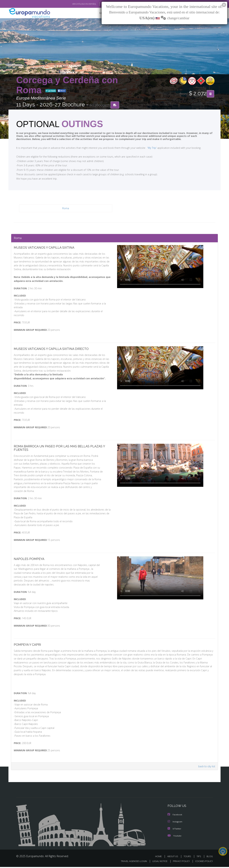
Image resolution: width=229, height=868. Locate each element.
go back (51, 91)
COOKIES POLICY (203, 862)
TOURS (188, 857)
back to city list (206, 768)
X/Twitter (175, 830)
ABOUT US (174, 857)
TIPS (199, 857)
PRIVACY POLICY (180, 862)
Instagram (175, 823)
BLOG (210, 857)
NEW (98, 13)
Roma (66, 208)
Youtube (175, 837)
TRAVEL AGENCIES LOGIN (131, 862)
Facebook (175, 816)
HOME (160, 857)
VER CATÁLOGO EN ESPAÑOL (76, 4)
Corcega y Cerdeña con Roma (67, 85)
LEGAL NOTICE (158, 862)
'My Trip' (146, 148)
